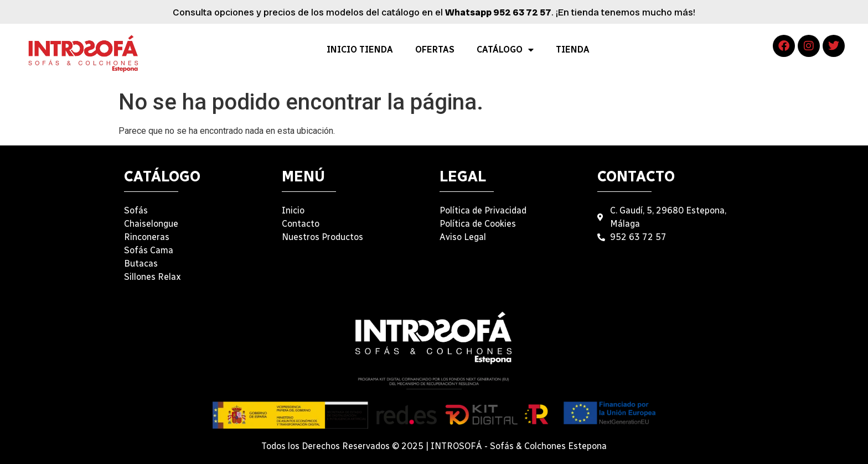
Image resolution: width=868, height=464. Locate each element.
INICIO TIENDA (360, 49)
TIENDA (573, 49)
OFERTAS (435, 49)
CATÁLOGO (505, 50)
